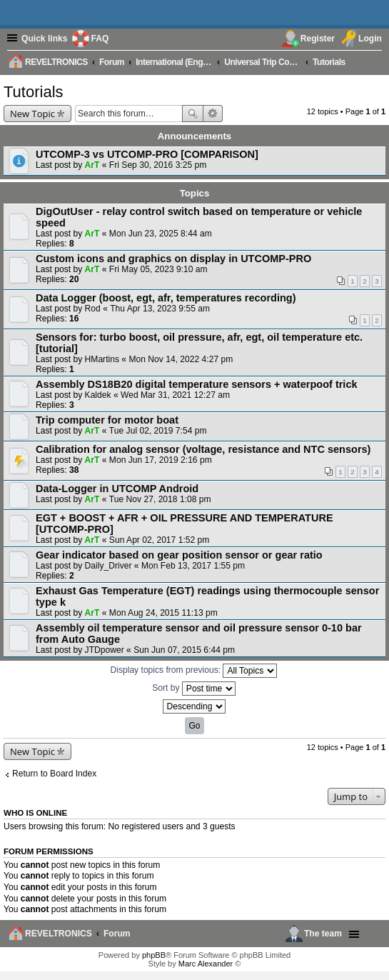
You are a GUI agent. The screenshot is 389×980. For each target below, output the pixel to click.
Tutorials (34, 92)
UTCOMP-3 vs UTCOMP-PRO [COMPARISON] (147, 154)
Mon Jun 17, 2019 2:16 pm (161, 460)
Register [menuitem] (318, 39)
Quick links (45, 39)
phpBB (154, 955)
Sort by (194, 689)
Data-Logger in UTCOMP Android (117, 489)
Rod (93, 309)
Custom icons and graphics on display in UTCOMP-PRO (173, 259)
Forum (117, 934)
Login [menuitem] (370, 39)
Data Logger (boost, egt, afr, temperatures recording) (166, 298)
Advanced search (213, 114)
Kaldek (98, 395)
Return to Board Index (54, 774)
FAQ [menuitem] (100, 39)
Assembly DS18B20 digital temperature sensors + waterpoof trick (197, 384)
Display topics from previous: (194, 671)
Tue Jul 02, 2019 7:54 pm (158, 431)
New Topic (32, 114)
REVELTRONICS (59, 934)
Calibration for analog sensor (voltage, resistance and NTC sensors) (203, 449)
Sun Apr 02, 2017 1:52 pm (160, 540)
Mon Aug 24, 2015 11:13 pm (163, 613)
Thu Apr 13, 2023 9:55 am (160, 309)
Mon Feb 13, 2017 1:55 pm (193, 566)
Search (193, 114)
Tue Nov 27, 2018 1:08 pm (160, 499)
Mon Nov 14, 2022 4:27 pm (181, 359)
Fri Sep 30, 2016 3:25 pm (158, 165)
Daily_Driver (108, 566)
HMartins (102, 359)
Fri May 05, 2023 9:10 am (158, 269)
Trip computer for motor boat (107, 420)
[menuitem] (373, 61)
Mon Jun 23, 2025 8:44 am (161, 234)
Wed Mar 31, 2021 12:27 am (175, 395)
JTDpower (105, 650)
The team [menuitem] (323, 934)
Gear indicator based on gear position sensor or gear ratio (179, 555)
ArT (92, 165)
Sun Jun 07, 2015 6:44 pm (184, 650)
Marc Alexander (206, 964)
